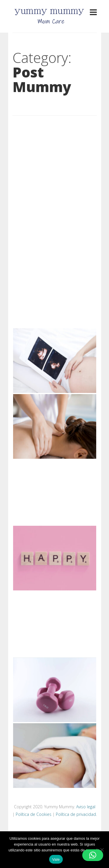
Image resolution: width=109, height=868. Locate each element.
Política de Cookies (34, 814)
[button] (93, 855)
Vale (56, 859)
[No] (102, 850)
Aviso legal (86, 807)
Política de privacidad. (76, 814)
